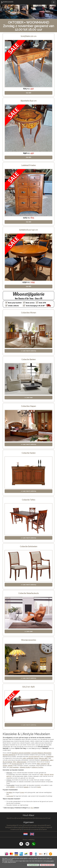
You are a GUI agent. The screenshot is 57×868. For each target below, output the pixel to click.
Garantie (26, 829)
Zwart (48, 818)
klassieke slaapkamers (9, 755)
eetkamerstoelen (22, 762)
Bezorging (19, 827)
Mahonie (25, 818)
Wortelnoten (41, 818)
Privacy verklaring (29, 840)
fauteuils (26, 787)
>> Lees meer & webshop (28, 725)
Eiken (8, 818)
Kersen (18, 818)
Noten (31, 818)
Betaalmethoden (29, 827)
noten (24, 758)
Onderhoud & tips (16, 829)
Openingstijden (12, 825)
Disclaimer (43, 829)
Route (26, 825)
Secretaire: (9, 792)
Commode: (10, 796)
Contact (20, 825)
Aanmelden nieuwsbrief (37, 825)
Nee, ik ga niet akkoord (47, 865)
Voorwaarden (34, 829)
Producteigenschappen (43, 827)
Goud (13, 818)
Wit (35, 818)
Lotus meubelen (14, 767)
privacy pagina (50, 861)
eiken (46, 758)
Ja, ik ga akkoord (33, 865)
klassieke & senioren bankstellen (21, 753)
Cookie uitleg (7, 862)
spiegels (10, 765)
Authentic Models (25, 767)
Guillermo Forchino (37, 767)
